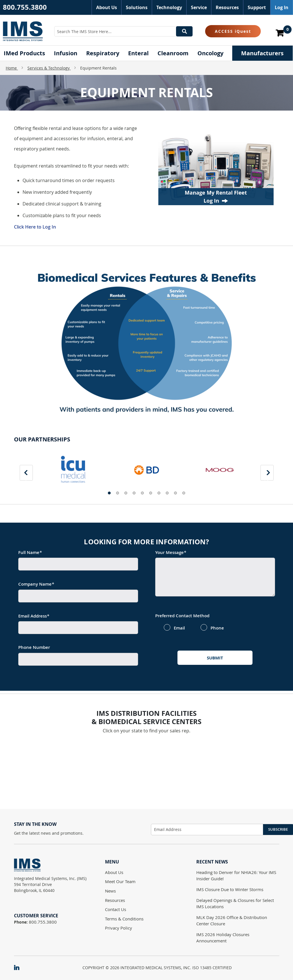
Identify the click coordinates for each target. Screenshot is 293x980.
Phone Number (34, 647)
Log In (282, 7)
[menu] (147, 53)
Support (257, 7)
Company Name (36, 584)
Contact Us (116, 909)
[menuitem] (24, 53)
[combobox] (123, 31)
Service (199, 7)
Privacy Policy (119, 928)
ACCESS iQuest (233, 31)
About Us (107, 7)
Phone (217, 628)
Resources (227, 7)
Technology (169, 7)
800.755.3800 (25, 7)
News (110, 891)
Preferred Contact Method (182, 616)
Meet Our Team (120, 881)
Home (12, 68)
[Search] (184, 31)
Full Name (30, 552)
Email (179, 628)
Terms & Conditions (124, 919)
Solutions (137, 7)
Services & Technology (49, 68)
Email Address (34, 616)
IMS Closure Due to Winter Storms (230, 889)
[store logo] (23, 31)
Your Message (171, 552)
